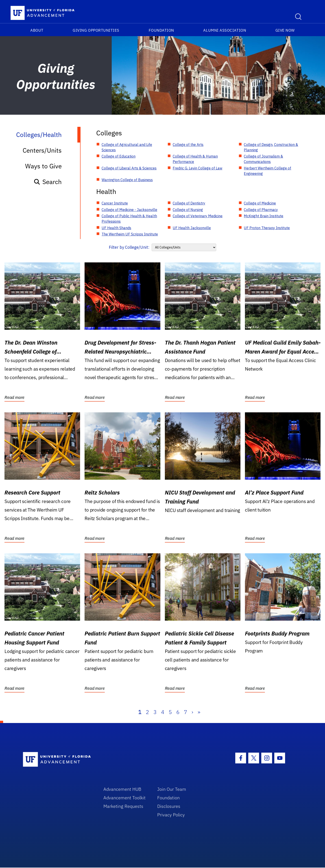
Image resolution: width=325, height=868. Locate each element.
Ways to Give (43, 166)
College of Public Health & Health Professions (129, 219)
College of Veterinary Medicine (198, 216)
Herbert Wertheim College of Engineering (267, 171)
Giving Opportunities (96, 30)
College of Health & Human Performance (195, 159)
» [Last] (199, 712)
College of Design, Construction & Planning (271, 147)
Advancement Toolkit (124, 798)
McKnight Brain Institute (264, 216)
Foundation (161, 30)
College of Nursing (188, 210)
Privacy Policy (171, 815)
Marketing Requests (123, 806)
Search (48, 182)
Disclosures (169, 806)
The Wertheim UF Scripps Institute (130, 234)
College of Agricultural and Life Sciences (127, 147)
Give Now (285, 30)
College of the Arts (188, 145)
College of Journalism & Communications (263, 159)
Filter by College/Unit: (129, 247)
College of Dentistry (189, 203)
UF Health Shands (116, 228)
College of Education (119, 156)
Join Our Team (172, 789)
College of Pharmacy (261, 210)
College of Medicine (260, 203)
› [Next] (192, 712)
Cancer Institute (115, 203)
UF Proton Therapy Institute (267, 228)
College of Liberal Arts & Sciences (129, 168)
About (37, 30)
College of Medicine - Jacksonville (129, 210)
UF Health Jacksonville (192, 228)
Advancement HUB (122, 789)
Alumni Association (225, 30)
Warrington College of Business (127, 180)
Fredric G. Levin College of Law (197, 168)
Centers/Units (42, 150)
